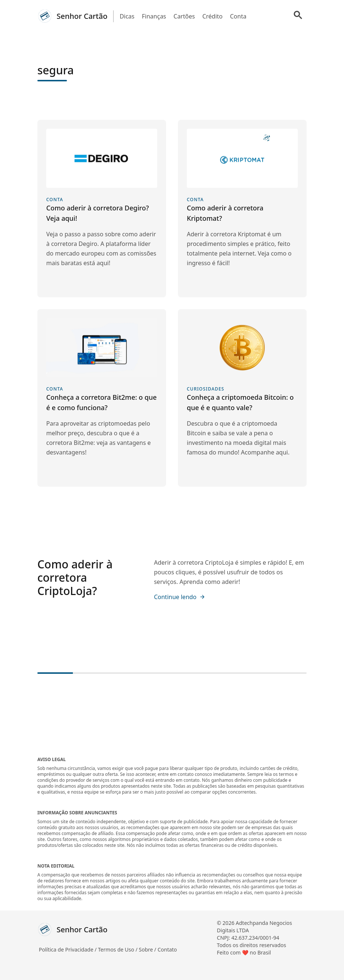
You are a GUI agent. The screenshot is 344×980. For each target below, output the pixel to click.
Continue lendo (180, 597)
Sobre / (148, 949)
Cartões (184, 16)
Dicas (127, 16)
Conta (238, 16)
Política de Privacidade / (68, 949)
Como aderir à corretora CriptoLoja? (75, 577)
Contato (167, 949)
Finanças (154, 16)
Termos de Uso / (118, 949)
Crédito (213, 16)
